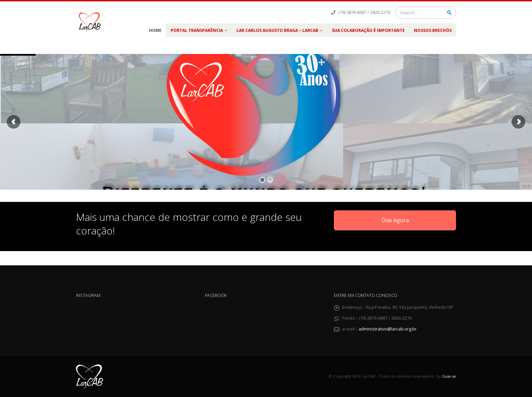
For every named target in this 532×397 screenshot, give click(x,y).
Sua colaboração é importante (368, 30)
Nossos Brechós (433, 30)
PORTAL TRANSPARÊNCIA (197, 30)
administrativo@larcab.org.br (388, 329)
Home (155, 30)
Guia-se (449, 376)
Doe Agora (395, 220)
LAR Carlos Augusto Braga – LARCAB (277, 30)
